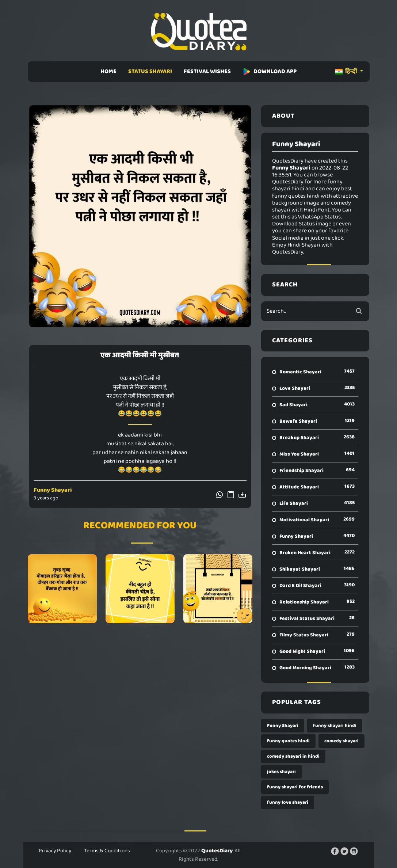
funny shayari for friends (295, 787)
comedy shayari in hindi (293, 756)
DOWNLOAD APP (270, 71)
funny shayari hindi (335, 726)
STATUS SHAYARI (150, 71)
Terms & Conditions (107, 851)
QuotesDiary (217, 851)
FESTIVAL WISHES (207, 71)
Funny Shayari (53, 490)
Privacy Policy (55, 851)
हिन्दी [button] (347, 71)
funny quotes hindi (288, 741)
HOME (108, 71)
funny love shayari (288, 802)
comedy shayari (341, 741)
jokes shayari (281, 772)
